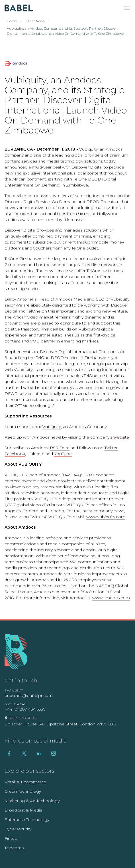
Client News (35, 21)
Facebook (15, 454)
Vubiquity (52, 427)
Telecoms (14, 848)
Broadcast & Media (23, 810)
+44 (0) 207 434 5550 (25, 709)
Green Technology (23, 791)
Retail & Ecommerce (25, 782)
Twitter (111, 448)
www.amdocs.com (111, 598)
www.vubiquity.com (106, 517)
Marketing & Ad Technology (32, 801)
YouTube (63, 454)
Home (12, 21)
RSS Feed (60, 448)
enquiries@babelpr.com (29, 695)
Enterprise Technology (27, 820)
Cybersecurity (18, 829)
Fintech (12, 838)
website (121, 437)
